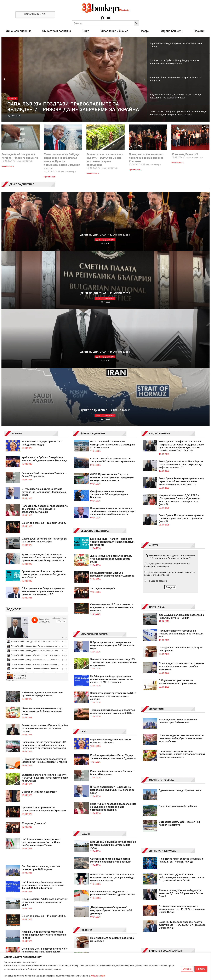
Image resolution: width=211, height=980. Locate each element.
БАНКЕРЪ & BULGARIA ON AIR (166, 775)
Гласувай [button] (170, 412)
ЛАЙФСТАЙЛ (156, 534)
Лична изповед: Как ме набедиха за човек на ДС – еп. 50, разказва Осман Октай (181, 718)
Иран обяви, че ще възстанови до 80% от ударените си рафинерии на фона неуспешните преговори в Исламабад (44, 569)
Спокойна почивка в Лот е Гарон (178, 631)
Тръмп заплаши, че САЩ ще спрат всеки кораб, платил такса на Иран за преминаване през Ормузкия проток (62, 161)
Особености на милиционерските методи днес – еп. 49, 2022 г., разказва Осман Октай (182, 734)
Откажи (187, 969)
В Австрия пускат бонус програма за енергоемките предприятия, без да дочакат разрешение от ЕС (43, 416)
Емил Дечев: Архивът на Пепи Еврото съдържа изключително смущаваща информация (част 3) (181, 289)
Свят (86, 31)
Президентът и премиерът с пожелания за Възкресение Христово (146, 158)
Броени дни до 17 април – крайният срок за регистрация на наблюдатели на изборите (44, 399)
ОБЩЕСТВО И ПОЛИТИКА (95, 355)
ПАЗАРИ (85, 658)
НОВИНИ (17, 258)
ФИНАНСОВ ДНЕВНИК (93, 258)
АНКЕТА (154, 370)
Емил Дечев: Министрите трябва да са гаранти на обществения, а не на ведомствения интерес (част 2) (181, 306)
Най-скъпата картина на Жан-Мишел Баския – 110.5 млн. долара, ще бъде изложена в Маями (112, 702)
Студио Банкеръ (172, 31)
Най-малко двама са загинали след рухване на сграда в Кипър (43, 518)
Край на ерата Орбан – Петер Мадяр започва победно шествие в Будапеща (44, 283)
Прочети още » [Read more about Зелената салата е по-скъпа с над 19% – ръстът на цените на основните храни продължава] (93, 173)
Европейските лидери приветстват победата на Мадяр (42, 267)
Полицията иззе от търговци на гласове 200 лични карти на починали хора (181, 458)
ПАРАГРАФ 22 (157, 431)
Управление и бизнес (114, 31)
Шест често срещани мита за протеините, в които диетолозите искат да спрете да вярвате (182, 579)
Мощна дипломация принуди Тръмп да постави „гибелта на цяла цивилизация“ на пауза (113, 797)
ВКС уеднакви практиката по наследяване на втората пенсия (178, 506)
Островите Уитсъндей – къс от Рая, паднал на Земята (180, 648)
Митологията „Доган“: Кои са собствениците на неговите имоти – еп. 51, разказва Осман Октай (182, 702)
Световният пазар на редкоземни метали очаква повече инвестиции (111, 685)
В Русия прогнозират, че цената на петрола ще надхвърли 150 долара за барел (44, 316)
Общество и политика (57, 31)
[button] (4, 79)
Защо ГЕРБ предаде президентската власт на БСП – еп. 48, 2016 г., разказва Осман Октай (182, 749)
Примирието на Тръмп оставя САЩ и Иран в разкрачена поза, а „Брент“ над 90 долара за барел (113, 829)
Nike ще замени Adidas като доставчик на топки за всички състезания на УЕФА (45, 726)
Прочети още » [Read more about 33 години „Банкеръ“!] (178, 163)
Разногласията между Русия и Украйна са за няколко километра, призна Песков (45, 553)
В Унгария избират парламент (39, 616)
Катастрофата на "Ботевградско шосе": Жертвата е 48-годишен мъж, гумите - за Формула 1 (180, 806)
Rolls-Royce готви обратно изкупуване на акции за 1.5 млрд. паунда (181, 685)
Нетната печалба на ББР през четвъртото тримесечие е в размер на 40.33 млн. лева (113, 269)
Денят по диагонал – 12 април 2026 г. (44, 347)
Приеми (201, 969)
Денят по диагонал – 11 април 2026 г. (44, 740)
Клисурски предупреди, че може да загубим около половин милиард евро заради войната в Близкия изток (113, 336)
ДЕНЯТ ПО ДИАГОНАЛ (22, 184)
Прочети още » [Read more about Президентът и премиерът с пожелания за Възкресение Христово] (135, 170)
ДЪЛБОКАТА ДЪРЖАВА (162, 675)
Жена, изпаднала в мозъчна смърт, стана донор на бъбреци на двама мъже (42, 536)
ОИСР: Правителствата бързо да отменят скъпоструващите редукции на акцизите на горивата (112, 302)
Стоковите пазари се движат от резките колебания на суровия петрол (113, 717)
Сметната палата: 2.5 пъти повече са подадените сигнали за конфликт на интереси (112, 432)
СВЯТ (84, 556)
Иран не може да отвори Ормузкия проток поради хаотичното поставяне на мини (44, 759)
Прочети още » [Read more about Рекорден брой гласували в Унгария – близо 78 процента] (8, 166)
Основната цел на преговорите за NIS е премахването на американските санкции (45, 776)
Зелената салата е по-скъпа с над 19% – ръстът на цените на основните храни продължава (45, 602)
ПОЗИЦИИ (86, 754)
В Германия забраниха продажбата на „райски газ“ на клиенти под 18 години (44, 585)
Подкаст (13, 433)
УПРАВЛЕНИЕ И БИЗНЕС (94, 459)
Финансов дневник (18, 31)
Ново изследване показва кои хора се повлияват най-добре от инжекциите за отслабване (181, 563)
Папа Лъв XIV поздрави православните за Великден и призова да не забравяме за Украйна (45, 333)
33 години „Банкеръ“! (185, 154)
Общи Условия (98, 976)
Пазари (145, 31)
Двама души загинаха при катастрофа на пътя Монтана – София (44, 365)
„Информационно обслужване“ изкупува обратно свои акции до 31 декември (111, 735)
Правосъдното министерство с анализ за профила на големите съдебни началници (181, 491)
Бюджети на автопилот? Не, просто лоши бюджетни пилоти (111, 811)
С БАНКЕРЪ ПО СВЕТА (161, 604)
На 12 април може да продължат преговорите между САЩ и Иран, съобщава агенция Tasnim (41, 667)
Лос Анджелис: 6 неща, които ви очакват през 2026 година (41, 692)
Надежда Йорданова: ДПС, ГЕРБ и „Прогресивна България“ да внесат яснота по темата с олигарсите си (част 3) (179, 324)
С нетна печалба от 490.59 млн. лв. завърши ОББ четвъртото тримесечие (113, 284)
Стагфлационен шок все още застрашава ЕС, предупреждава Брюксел (109, 319)
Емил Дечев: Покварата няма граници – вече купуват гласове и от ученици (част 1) (181, 343)
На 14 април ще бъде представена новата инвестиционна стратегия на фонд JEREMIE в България (43, 710)
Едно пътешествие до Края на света (180, 615)
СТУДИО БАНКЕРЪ (160, 258)
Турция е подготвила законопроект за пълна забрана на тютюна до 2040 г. (113, 536)
